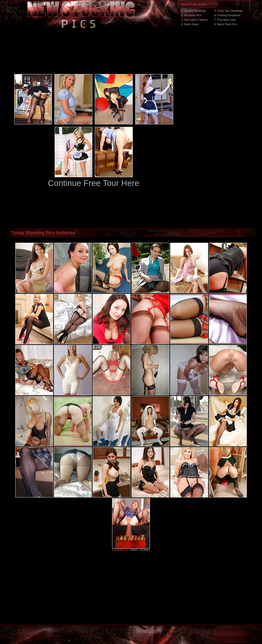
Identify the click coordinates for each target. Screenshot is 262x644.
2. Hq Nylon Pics (191, 15)
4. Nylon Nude (190, 24)
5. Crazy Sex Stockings (228, 11)
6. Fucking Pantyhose (227, 15)
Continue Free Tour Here (94, 183)
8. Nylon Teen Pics (225, 24)
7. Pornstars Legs (225, 20)
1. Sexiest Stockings (194, 11)
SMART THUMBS (140, 550)
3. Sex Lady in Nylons (194, 20)
